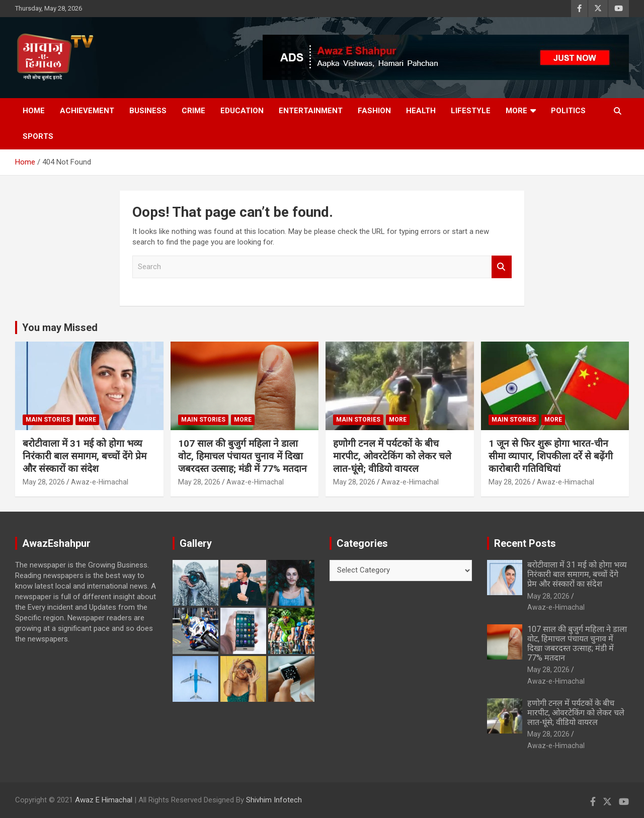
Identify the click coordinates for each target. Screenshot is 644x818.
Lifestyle (471, 111)
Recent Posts (525, 543)
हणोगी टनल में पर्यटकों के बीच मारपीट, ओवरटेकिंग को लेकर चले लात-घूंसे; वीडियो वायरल (392, 456)
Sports (38, 136)
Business (148, 111)
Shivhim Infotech (274, 800)
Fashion (374, 111)
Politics (568, 111)
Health (421, 111)
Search (502, 267)
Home (34, 111)
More (516, 111)
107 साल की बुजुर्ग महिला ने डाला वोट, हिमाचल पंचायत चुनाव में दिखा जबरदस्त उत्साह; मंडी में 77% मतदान (243, 456)
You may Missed (60, 328)
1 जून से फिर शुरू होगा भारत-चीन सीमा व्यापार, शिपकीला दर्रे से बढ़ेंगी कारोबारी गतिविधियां (551, 456)
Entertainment (311, 111)
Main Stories (48, 420)
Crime (193, 111)
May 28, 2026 (44, 482)
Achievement (87, 111)
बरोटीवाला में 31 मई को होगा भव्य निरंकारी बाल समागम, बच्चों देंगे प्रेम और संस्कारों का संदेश (85, 456)
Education (242, 111)
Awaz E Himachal (104, 800)
